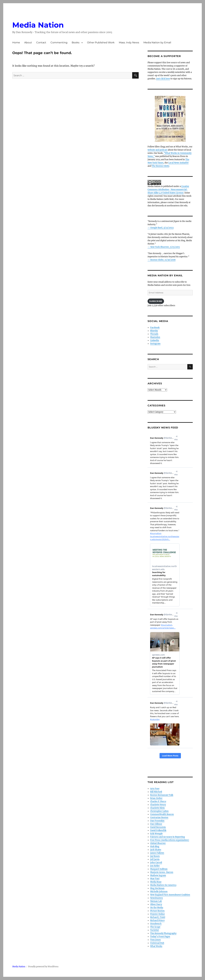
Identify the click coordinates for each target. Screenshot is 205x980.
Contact (41, 43)
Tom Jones (155, 940)
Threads (154, 334)
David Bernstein (158, 827)
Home (16, 43)
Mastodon (155, 337)
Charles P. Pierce (158, 801)
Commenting (59, 43)
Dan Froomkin (157, 821)
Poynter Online (157, 914)
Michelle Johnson (159, 892)
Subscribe (156, 301)
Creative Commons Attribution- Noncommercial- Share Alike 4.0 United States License (168, 190)
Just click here (163, 79)
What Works (156, 946)
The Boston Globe (160, 166)
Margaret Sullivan (159, 869)
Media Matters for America (163, 885)
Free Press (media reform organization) (170, 840)
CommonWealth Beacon (162, 814)
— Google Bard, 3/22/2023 (161, 228)
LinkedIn (155, 340)
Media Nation (38, 25)
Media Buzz (156, 882)
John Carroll (156, 863)
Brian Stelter (156, 798)
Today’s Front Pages (160, 937)
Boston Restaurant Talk (162, 795)
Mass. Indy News (129, 43)
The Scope (155, 927)
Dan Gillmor (156, 824)
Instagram (155, 344)
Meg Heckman (157, 888)
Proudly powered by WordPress (43, 967)
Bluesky (154, 331)
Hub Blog (155, 847)
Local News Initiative (178, 163)
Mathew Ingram (158, 875)
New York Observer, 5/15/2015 (165, 247)
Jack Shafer (156, 850)
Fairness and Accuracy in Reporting (168, 837)
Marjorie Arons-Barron (162, 872)
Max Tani (155, 879)
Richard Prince (157, 920)
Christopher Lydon (159, 811)
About (28, 43)
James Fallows (157, 853)
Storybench (156, 924)
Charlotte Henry (158, 805)
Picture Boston (157, 911)
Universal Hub (157, 943)
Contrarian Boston (159, 818)
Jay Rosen (155, 856)
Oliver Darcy (156, 904)
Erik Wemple (156, 834)
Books (76, 43)
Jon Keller (155, 866)
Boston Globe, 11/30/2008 (163, 260)
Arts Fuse (155, 789)
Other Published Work (101, 43)
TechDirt (155, 930)
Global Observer (158, 843)
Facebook (155, 328)
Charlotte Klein (157, 808)
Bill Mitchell (156, 792)
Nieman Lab (156, 901)
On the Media (157, 908)
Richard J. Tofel (158, 917)
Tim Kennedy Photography (163, 933)
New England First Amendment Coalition (170, 895)
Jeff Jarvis (155, 859)
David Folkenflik (158, 830)
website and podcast (157, 150)
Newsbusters (157, 898)
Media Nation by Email (157, 43)
